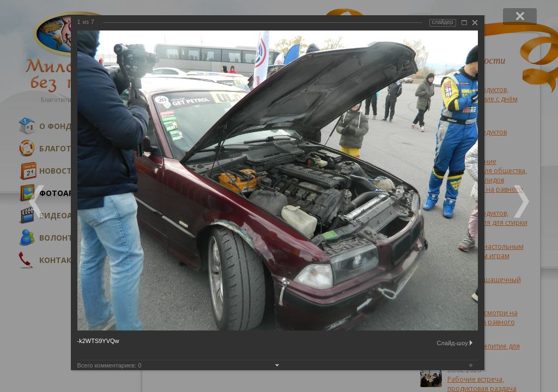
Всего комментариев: (110, 365)
